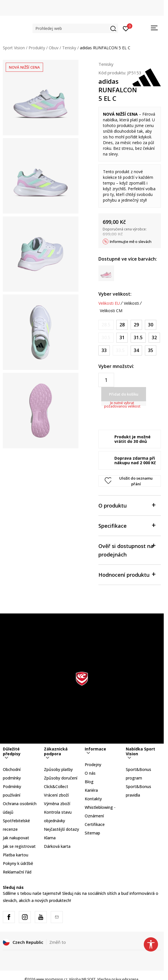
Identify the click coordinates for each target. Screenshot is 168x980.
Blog (89, 782)
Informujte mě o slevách (131, 242)
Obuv (54, 48)
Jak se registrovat (19, 846)
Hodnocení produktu (127, 574)
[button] (75, 28)
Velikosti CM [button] (111, 311)
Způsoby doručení (61, 778)
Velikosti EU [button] (109, 303)
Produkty (37, 48)
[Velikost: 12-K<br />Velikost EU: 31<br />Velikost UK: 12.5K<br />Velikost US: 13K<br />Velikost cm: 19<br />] (122, 338)
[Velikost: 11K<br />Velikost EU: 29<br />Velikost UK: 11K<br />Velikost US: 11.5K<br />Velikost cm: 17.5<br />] (136, 325)
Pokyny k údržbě (18, 863)
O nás (90, 773)
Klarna (50, 838)
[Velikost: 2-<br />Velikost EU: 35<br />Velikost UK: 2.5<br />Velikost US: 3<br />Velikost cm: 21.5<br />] (151, 350)
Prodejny (93, 765)
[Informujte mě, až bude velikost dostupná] (106, 325)
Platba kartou (16, 855)
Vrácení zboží (56, 795)
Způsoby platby (58, 769)
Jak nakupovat (16, 838)
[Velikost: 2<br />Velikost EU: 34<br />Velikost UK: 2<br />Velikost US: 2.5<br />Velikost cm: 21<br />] (136, 350)
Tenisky (69, 48)
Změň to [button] (58, 942)
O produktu (127, 505)
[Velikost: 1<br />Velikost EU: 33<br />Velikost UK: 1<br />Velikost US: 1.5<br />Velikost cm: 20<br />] (104, 350)
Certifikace (95, 824)
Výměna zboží (57, 804)
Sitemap (92, 833)
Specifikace (127, 525)
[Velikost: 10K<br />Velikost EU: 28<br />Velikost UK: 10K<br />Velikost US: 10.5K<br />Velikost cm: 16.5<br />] (122, 325)
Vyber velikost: (115, 294)
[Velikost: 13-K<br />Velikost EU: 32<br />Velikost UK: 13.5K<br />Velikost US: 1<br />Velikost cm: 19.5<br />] (154, 338)
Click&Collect (56, 786)
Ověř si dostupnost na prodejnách (127, 550)
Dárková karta (57, 846)
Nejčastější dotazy (61, 829)
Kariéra (91, 790)
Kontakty (93, 799)
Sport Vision (14, 48)
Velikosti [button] (131, 303)
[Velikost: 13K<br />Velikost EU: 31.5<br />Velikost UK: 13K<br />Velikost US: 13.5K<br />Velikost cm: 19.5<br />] (138, 338)
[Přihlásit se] (126, 28)
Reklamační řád (17, 872)
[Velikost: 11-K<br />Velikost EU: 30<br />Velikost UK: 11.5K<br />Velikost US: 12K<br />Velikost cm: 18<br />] (151, 325)
